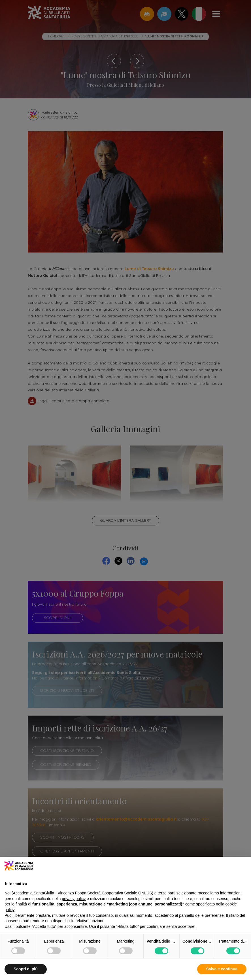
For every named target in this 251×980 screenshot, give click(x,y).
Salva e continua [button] (222, 969)
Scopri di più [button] (26, 969)
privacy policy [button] (74, 899)
